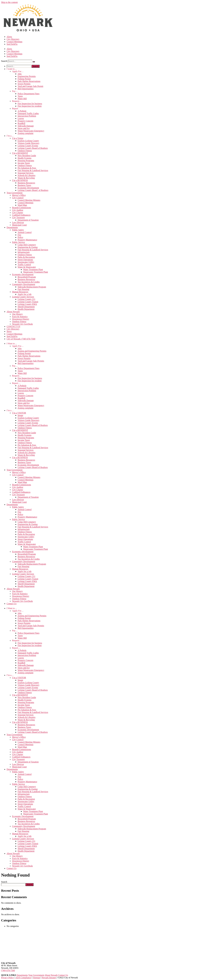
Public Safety (18, 230)
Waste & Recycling (26, 178)
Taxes (20, 96)
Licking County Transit (28, 302)
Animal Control (25, 232)
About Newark (13, 312)
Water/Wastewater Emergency (31, 131)
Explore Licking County (28, 141)
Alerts (9, 37)
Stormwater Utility (26, 262)
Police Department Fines (29, 94)
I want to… (12, 69)
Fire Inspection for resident (30, 106)
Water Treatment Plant (33, 269)
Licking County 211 (26, 299)
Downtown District (21, 319)
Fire (19, 235)
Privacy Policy (8, 978)
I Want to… (12, 344)
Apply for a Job (25, 294)
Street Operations (25, 260)
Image (20, 415)
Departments (12, 227)
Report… (16, 383)
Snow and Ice (24, 128)
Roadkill (21, 123)
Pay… (15, 91)
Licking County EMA (27, 304)
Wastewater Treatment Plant (36, 272)
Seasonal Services (26, 173)
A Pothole (22, 111)
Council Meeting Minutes (29, 200)
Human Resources (20, 292)
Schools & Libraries (27, 175)
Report (15, 108)
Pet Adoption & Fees (27, 168)
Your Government (15, 193)
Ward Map (22, 205)
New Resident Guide (27, 156)
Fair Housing (23, 289)
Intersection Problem (27, 116)
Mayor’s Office (19, 195)
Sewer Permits (24, 84)
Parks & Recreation (26, 257)
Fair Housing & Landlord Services (33, 170)
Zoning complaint (25, 133)
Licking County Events (28, 146)
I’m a (18, 138)
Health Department (26, 309)
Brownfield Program (27, 277)
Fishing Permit (24, 79)
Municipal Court (19, 225)
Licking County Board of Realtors (33, 148)
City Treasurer (18, 217)
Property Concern (25, 121)
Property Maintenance (27, 240)
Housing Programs (26, 161)
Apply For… (18, 71)
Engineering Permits (27, 76)
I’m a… (10, 136)
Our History (17, 314)
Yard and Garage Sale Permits (31, 361)
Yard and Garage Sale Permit (30, 86)
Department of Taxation (28, 220)
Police (20, 237)
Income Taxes (24, 163)
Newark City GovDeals (22, 324)
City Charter (18, 213)
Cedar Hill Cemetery (27, 245)
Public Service (19, 242)
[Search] (34, 62)
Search (4, 61)
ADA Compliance (23, 978)
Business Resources (26, 183)
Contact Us (12, 604)
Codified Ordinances (21, 215)
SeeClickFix (12, 44)
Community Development (24, 284)
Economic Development (28, 188)
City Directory (13, 39)
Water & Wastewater (27, 267)
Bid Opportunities (26, 89)
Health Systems (25, 158)
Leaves (21, 118)
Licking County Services (23, 297)
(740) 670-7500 (8, 970)
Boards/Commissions (22, 208)
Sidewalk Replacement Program (32, 287)
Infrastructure (24, 252)
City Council (18, 198)
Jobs (20, 74)
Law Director (18, 222)
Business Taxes (24, 185)
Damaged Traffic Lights (28, 113)
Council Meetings (14, 42)
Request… (17, 101)
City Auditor (18, 210)
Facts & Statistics (20, 317)
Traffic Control (24, 265)
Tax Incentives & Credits (29, 282)
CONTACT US (13, 326)
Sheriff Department (26, 307)
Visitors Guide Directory (29, 143)
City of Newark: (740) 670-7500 (21, 339)
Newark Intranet (49, 978)
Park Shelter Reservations (29, 81)
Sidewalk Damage (26, 126)
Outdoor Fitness (25, 151)
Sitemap (36, 978)
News (9, 331)
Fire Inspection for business (30, 104)
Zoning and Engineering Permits (32, 351)
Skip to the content (9, 2)
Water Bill (22, 99)
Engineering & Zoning (28, 247)
